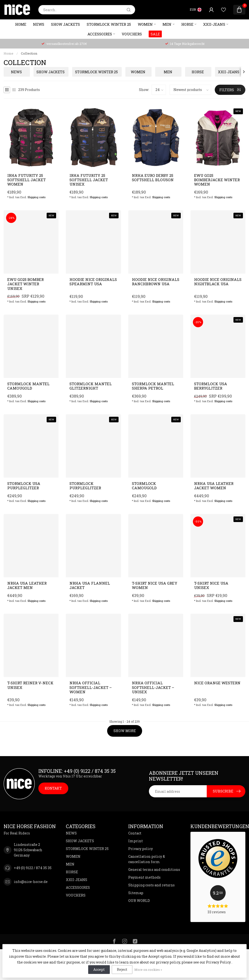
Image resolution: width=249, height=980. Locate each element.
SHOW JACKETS (65, 24)
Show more (125, 731)
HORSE (187, 24)
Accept (99, 969)
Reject (122, 969)
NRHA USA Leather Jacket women (214, 486)
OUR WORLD (139, 901)
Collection (29, 53)
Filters (230, 90)
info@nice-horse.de (31, 882)
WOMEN (145, 24)
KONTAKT (53, 788)
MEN (167, 24)
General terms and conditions (154, 870)
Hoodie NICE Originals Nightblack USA (218, 282)
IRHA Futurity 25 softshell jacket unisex (89, 180)
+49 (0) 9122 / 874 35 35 (33, 868)
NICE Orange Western (217, 683)
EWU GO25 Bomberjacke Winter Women (217, 180)
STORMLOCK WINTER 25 (109, 24)
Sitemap (136, 893)
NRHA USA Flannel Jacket (90, 585)
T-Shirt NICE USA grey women (155, 585)
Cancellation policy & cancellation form (147, 859)
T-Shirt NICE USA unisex (211, 585)
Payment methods (144, 877)
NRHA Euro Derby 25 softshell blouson (153, 178)
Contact (135, 833)
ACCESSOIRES (100, 34)
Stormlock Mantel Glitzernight (91, 386)
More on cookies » (148, 970)
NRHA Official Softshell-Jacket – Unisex (153, 687)
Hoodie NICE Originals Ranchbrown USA (156, 282)
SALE (155, 34)
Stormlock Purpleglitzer (85, 486)
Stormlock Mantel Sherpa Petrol (153, 386)
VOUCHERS (132, 34)
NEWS (39, 24)
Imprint (136, 841)
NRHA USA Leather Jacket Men (27, 585)
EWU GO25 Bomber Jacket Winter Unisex (26, 284)
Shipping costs (36, 197)
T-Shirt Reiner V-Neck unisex (30, 685)
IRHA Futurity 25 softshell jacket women (26, 180)
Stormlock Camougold (144, 486)
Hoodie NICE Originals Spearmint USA (93, 282)
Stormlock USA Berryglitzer (211, 386)
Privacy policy (141, 849)
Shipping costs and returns (151, 885)
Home (21, 24)
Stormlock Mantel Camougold (28, 386)
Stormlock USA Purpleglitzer (24, 486)
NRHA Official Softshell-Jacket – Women (91, 687)
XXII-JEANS (214, 24)
